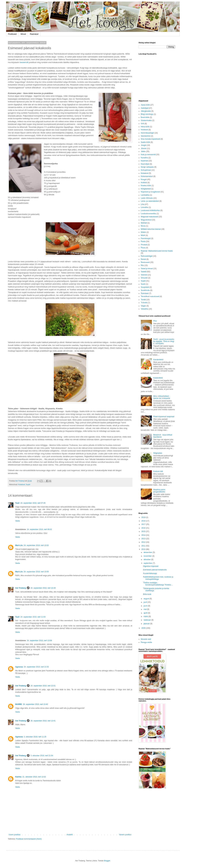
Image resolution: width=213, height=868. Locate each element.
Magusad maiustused (150, 217)
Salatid (144, 272)
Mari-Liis (19, 545)
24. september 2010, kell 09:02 (39, 529)
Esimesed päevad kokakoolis (155, 570)
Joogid (143, 145)
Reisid (143, 259)
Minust (23, 34)
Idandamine (146, 136)
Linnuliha (144, 207)
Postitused (12, 34)
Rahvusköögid (147, 256)
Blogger (107, 861)
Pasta (143, 241)
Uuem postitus (15, 835)
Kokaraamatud (147, 176)
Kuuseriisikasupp (150, 573)
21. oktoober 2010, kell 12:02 (34, 777)
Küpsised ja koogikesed (150, 192)
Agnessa (19, 667)
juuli (145, 602)
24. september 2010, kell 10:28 (43, 588)
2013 (144, 539)
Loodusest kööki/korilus (150, 210)
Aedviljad (145, 108)
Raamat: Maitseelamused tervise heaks (157, 251)
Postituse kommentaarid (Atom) (29, 839)
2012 (144, 542)
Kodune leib (158, 471)
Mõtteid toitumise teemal (151, 229)
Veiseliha (144, 309)
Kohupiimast (146, 170)
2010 (144, 549)
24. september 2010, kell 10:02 (36, 545)
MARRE (19, 704)
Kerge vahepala (147, 167)
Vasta (18, 521)
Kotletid (144, 183)
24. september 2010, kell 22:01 (43, 686)
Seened (144, 275)
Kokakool (21, 484)
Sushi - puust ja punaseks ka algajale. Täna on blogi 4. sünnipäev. (164, 341)
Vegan (143, 306)
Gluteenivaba (146, 120)
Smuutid (144, 278)
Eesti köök (145, 117)
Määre (143, 232)
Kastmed (144, 161)
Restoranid (145, 262)
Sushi (143, 284)
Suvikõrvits (145, 290)
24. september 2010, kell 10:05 (36, 572)
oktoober (147, 560)
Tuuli (17, 503)
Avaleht (70, 835)
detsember (148, 552)
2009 (144, 628)
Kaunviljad (145, 164)
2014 (144, 535)
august (147, 599)
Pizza (143, 248)
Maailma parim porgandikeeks (159, 491)
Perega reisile (146, 642)
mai (145, 609)
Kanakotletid (158, 360)
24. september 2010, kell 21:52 (36, 667)
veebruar (147, 620)
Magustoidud (146, 220)
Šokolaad (145, 293)
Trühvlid (144, 303)
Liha (143, 204)
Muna (143, 226)
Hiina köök (145, 127)
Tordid (143, 300)
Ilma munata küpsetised (151, 139)
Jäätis (143, 151)
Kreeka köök (146, 186)
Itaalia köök (145, 142)
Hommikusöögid (147, 133)
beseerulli (24, 62)
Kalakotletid (158, 378)
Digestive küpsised (151, 566)
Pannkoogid (146, 238)
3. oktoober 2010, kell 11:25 (35, 737)
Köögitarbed (146, 189)
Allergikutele (146, 111)
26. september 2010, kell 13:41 (43, 721)
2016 (144, 528)
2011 (144, 546)
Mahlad (144, 223)
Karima (18, 777)
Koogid (144, 180)
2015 (144, 532)
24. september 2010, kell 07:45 (33, 503)
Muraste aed (146, 639)
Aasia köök (145, 105)
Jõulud (143, 148)
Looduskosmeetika (148, 214)
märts (146, 616)
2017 (144, 524)
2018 (144, 521)
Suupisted (145, 287)
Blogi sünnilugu (147, 114)
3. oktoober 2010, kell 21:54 (42, 756)
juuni (146, 606)
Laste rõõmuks (147, 198)
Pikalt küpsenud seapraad (164, 417)
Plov (155, 321)
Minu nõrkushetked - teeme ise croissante (162, 397)
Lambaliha (145, 195)
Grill (142, 124)
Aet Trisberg (21, 588)
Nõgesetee (158, 453)
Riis (142, 265)
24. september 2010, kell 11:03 (33, 617)
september (148, 563)
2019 (144, 517)
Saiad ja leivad (147, 269)
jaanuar (147, 624)
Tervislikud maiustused (150, 296)
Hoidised (144, 130)
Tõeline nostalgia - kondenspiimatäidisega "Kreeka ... (158, 584)
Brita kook (147, 594)
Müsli (143, 235)
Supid (28, 484)
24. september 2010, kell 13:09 (39, 641)
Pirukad (144, 245)
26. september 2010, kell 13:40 (35, 704)
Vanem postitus (125, 835)
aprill (146, 613)
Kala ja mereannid (148, 155)
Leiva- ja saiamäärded (150, 201)
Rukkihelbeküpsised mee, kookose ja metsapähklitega (158, 578)
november (148, 556)
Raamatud (34, 34)
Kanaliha (144, 158)
